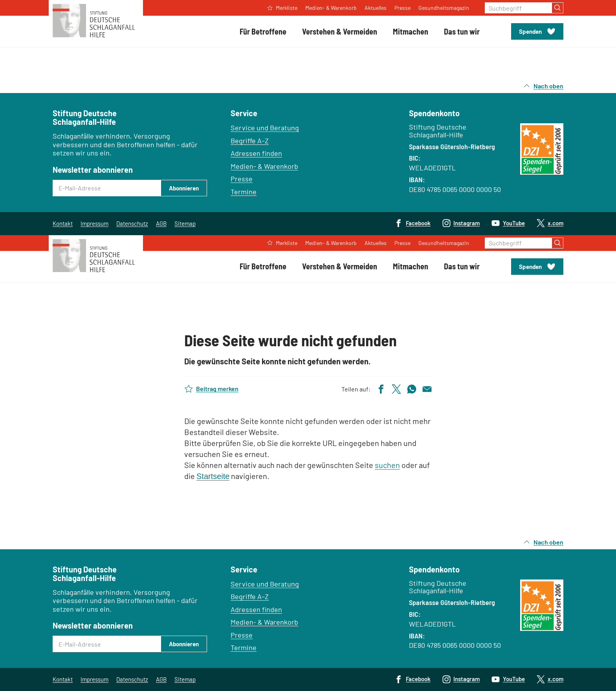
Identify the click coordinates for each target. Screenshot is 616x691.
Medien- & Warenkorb (264, 166)
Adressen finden (256, 153)
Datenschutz (132, 223)
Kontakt (63, 223)
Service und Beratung (265, 128)
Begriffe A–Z (250, 141)
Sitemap (185, 223)
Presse (242, 179)
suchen (387, 465)
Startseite (213, 476)
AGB (161, 223)
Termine (244, 192)
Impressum (94, 223)
